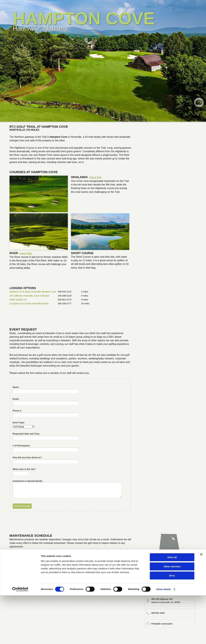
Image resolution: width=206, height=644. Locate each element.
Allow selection (172, 615)
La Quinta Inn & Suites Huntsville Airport (29, 304)
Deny (172, 624)
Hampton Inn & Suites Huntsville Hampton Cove (33, 292)
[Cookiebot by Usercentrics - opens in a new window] (20, 638)
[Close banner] (201, 603)
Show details (164, 638)
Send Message (22, 506)
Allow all (172, 606)
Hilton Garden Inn (18, 300)
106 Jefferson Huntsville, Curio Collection (30, 296)
